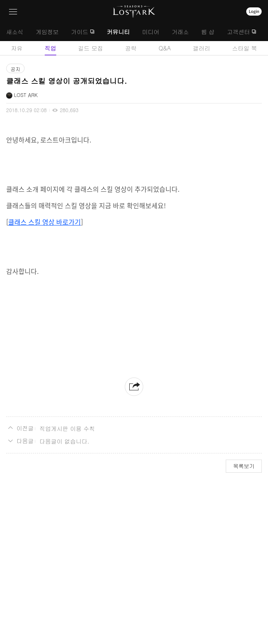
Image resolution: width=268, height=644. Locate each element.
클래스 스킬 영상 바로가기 (45, 222)
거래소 (180, 32)
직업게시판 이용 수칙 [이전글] (67, 428)
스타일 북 (244, 48)
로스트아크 (134, 11)
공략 (131, 48)
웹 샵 (208, 32)
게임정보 (47, 32)
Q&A (165, 48)
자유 (17, 48)
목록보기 (244, 466)
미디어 (151, 32)
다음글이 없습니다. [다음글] (64, 441)
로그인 (254, 11)
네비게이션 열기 (13, 12)
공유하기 (134, 387)
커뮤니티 (118, 32)
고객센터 (238, 32)
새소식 (15, 32)
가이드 (80, 32)
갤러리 (202, 48)
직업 (50, 48)
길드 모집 (90, 48)
